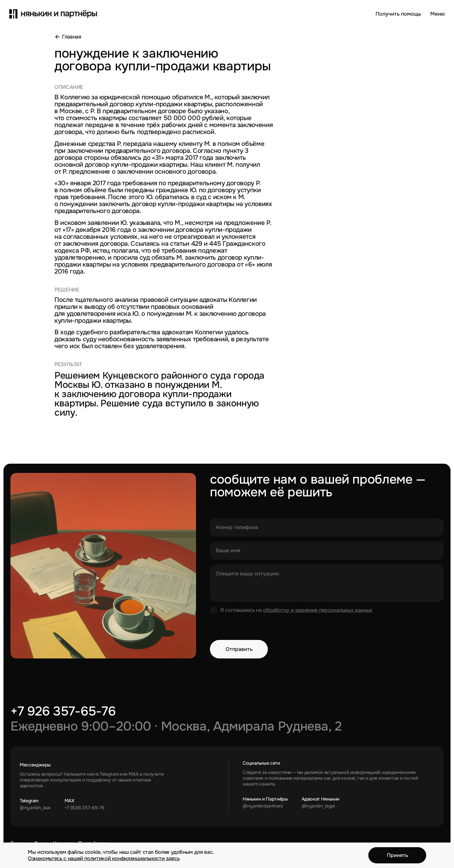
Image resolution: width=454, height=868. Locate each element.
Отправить (239, 649)
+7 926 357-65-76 (63, 711)
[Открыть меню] (437, 14)
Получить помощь (398, 14)
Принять (397, 855)
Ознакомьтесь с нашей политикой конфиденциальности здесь (104, 858)
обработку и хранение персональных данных (318, 610)
